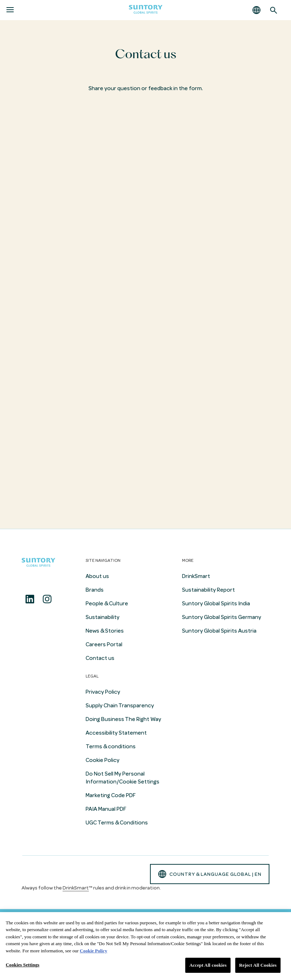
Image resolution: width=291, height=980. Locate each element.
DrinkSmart (196, 576)
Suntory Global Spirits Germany (222, 617)
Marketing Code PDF (111, 795)
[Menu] (10, 10)
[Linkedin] (30, 599)
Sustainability (103, 617)
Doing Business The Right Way (123, 719)
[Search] (274, 10)
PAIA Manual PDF (106, 809)
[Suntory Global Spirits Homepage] (146, 10)
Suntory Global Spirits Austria (219, 631)
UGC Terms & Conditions (117, 823)
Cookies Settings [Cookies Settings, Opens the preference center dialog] (22, 965)
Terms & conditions (111, 746)
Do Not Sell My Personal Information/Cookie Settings (122, 778)
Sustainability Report (208, 590)
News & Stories (105, 631)
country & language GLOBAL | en (210, 874)
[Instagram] (47, 599)
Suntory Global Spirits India (216, 604)
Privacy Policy (103, 692)
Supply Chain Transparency (120, 706)
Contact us (100, 658)
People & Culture (107, 604)
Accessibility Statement (116, 733)
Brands (95, 590)
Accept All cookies (208, 965)
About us (97, 576)
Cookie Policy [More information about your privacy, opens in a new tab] (94, 951)
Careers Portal (104, 644)
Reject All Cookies (258, 965)
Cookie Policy (103, 760)
